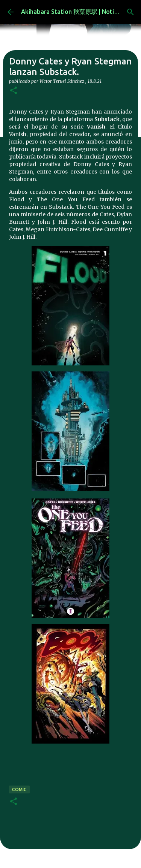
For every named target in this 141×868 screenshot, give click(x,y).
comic (19, 789)
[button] (14, 91)
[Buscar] (130, 12)
